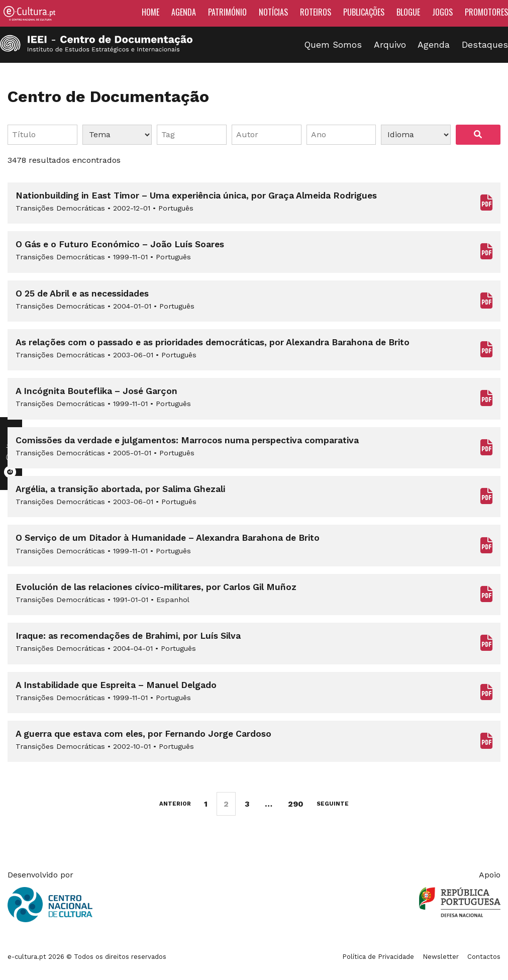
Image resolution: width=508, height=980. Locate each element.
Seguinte (333, 804)
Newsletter (441, 957)
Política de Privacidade (378, 957)
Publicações (364, 12)
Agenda (184, 12)
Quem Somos (333, 45)
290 (296, 804)
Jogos (442, 12)
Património (227, 12)
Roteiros (316, 12)
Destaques (485, 45)
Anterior (175, 804)
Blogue (408, 12)
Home (150, 12)
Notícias (273, 12)
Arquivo (390, 45)
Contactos (484, 957)
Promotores (486, 12)
